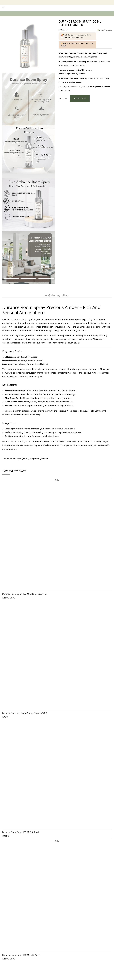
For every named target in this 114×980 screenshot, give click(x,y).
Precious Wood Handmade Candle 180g (21, 415)
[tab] (49, 295)
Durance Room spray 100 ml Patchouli (21, 832)
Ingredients (63, 295)
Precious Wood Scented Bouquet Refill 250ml (79, 411)
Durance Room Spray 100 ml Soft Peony (21, 955)
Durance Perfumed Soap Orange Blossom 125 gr (25, 713)
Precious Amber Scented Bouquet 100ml (22, 331)
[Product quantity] (63, 98)
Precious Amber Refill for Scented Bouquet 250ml (56, 343)
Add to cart (80, 98)
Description (49, 295)
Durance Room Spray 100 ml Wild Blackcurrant (24, 594)
